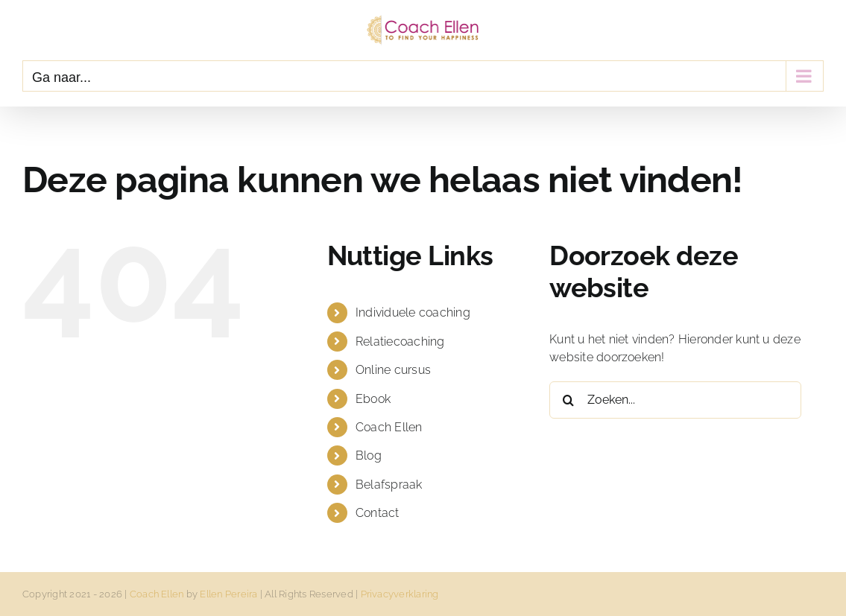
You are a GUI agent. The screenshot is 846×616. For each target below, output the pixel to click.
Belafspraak (389, 485)
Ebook (373, 399)
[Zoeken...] (675, 400)
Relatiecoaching (400, 342)
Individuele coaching (413, 312)
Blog (369, 455)
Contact (378, 513)
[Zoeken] (568, 400)
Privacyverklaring (400, 594)
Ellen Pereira (228, 594)
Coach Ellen (389, 427)
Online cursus (393, 370)
